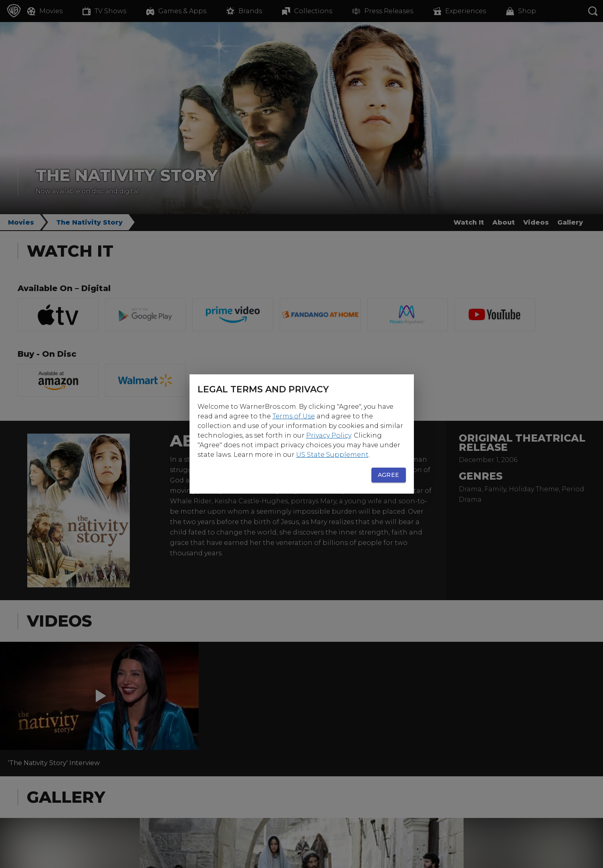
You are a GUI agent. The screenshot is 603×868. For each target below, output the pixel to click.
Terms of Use (294, 416)
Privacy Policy (329, 435)
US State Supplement (332, 455)
